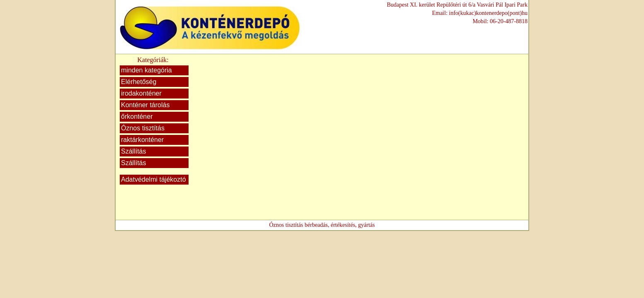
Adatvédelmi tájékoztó (154, 179)
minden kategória (146, 70)
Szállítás (133, 151)
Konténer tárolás (145, 105)
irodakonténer (141, 93)
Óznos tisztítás (143, 128)
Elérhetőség (139, 82)
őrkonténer (137, 117)
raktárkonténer (142, 140)
